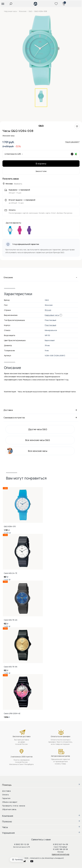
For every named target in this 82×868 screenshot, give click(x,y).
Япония (48, 310)
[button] (3, 4)
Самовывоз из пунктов (41, 417)
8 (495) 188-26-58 (60, 849)
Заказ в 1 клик (41, 171)
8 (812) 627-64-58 (60, 844)
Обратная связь (9, 809)
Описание (41, 277)
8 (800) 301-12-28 (22, 844)
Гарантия (6, 798)
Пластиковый (50, 325)
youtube (33, 861)
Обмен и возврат (10, 802)
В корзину (41, 164)
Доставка (41, 410)
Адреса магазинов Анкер (60, 854)
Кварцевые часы (52, 315)
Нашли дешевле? (72, 142)
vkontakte (26, 861)
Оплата (5, 795)
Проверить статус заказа (14, 806)
